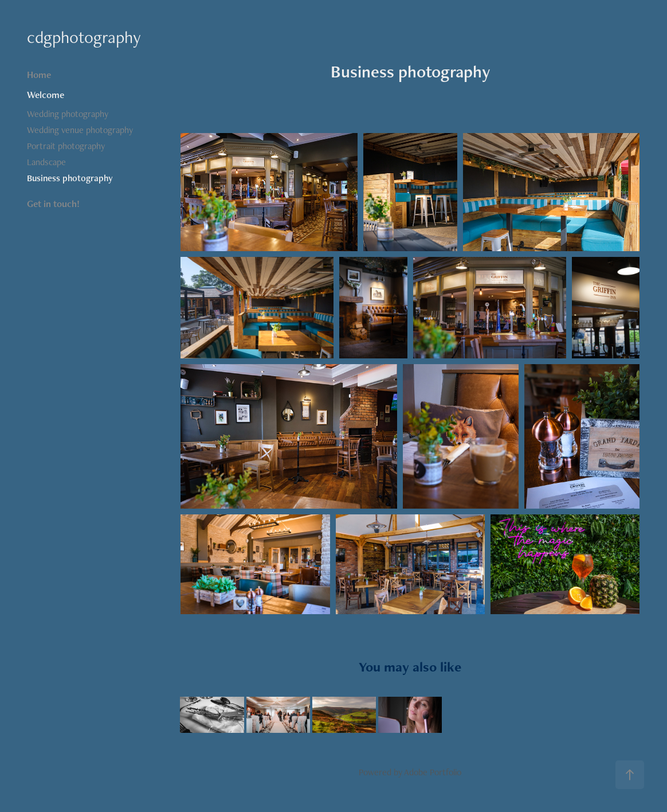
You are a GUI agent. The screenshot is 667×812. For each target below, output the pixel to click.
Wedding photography (68, 114)
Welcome (46, 95)
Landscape (46, 162)
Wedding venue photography (80, 130)
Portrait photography (66, 146)
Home (39, 75)
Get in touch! (53, 204)
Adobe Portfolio (433, 772)
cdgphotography (84, 37)
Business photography (70, 178)
